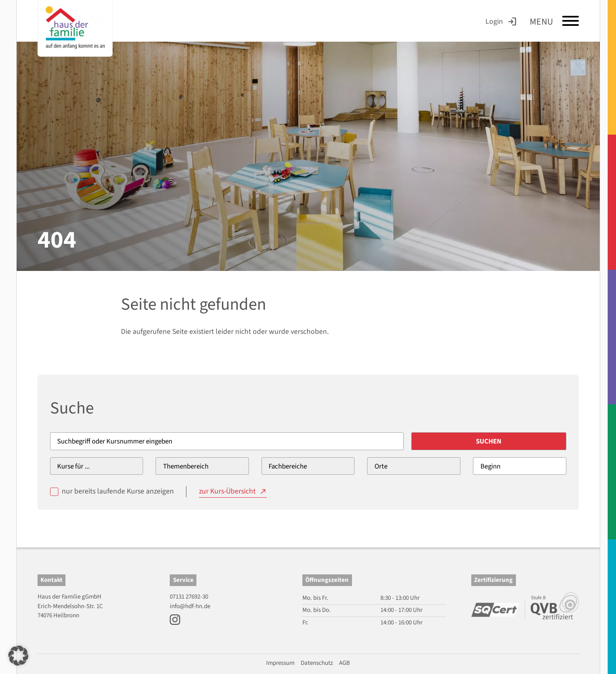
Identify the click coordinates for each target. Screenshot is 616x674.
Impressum (280, 663)
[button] (18, 656)
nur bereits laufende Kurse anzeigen (118, 491)
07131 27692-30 (189, 597)
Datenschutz (317, 663)
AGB (344, 663)
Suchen (489, 441)
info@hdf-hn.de (190, 606)
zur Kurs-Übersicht (227, 491)
